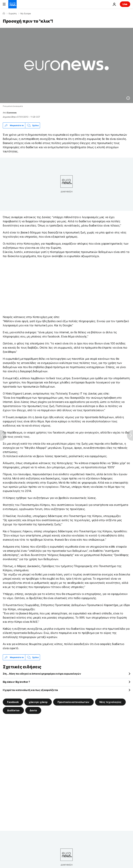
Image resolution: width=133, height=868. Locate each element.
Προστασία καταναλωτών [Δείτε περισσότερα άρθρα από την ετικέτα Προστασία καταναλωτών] (73, 702)
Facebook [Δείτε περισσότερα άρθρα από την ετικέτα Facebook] (13, 702)
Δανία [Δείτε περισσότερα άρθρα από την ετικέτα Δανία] (33, 710)
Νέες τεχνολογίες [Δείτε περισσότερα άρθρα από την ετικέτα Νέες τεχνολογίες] (110, 702)
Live (125, 4)
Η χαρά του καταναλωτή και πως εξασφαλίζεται (30, 690)
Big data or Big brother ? (16, 682)
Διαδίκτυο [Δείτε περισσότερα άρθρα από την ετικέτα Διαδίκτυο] (13, 710)
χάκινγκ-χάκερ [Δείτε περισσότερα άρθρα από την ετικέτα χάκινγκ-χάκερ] (38, 702)
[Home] (4, 13)
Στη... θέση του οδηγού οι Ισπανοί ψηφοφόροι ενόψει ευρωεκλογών (42, 674)
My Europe (26, 14)
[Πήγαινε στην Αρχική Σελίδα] (12, 4)
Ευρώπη (13, 14)
